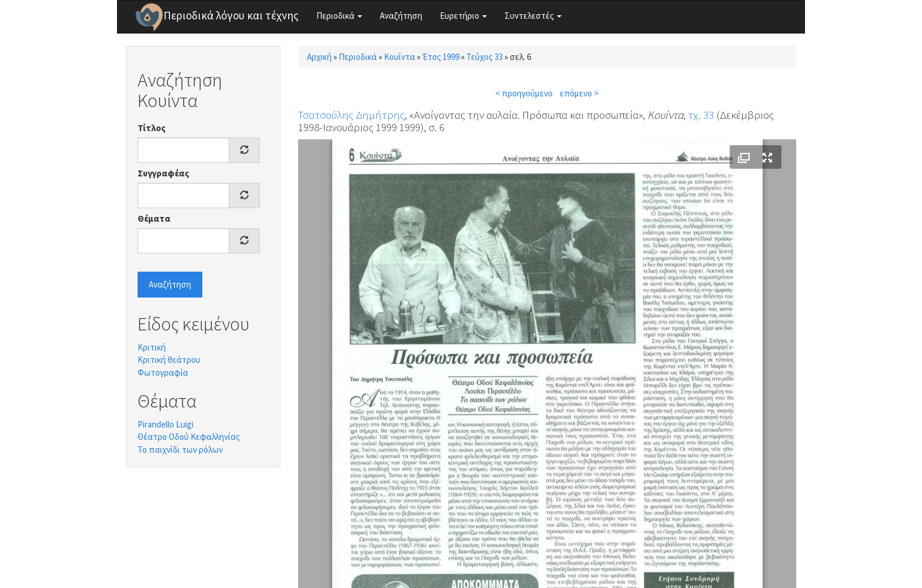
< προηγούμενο (524, 93)
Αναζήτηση (401, 16)
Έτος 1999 (441, 57)
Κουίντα (400, 57)
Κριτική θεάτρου (169, 360)
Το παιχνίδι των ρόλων (180, 450)
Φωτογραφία (163, 372)
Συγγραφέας (163, 173)
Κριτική (152, 347)
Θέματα (154, 218)
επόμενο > (579, 93)
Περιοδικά (339, 16)
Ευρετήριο (463, 16)
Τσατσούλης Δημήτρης (351, 115)
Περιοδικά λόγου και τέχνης (231, 15)
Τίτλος (152, 128)
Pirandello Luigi (166, 424)
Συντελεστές (533, 16)
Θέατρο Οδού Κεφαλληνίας (189, 437)
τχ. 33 (701, 115)
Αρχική (319, 57)
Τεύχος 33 (485, 57)
